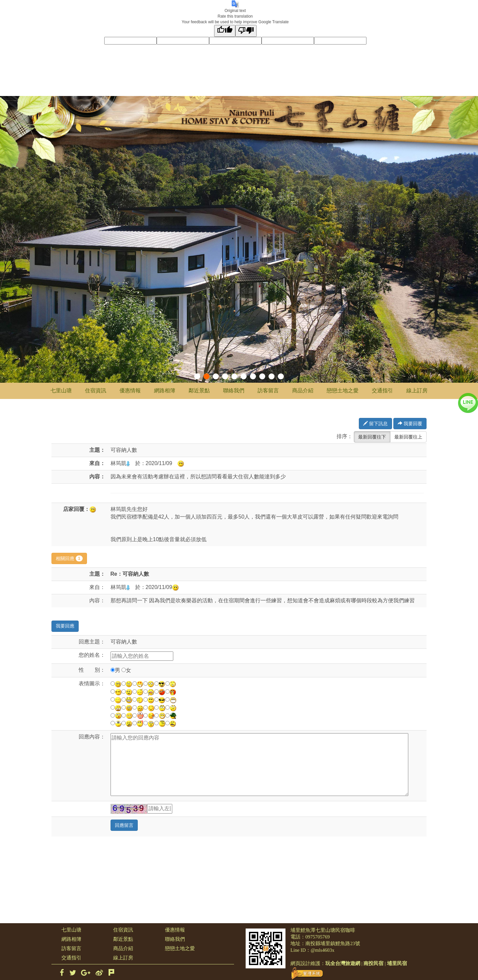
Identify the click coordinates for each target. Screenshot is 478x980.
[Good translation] (225, 31)
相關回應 (69, 558)
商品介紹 (303, 391)
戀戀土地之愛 (343, 391)
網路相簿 (165, 391)
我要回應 (65, 626)
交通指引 (382, 391)
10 (281, 376)
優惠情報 (130, 391)
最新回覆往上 (408, 437)
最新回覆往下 (372, 437)
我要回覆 (410, 424)
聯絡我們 (234, 391)
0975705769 (318, 937)
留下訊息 (375, 424)
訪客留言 (268, 391)
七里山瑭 (61, 391)
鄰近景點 (199, 391)
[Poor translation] (246, 31)
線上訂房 (417, 391)
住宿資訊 (96, 391)
